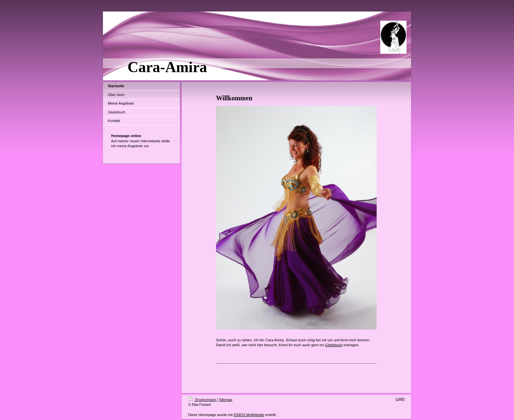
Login (400, 399)
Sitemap (226, 400)
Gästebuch (334, 345)
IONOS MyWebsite (249, 415)
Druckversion (203, 400)
